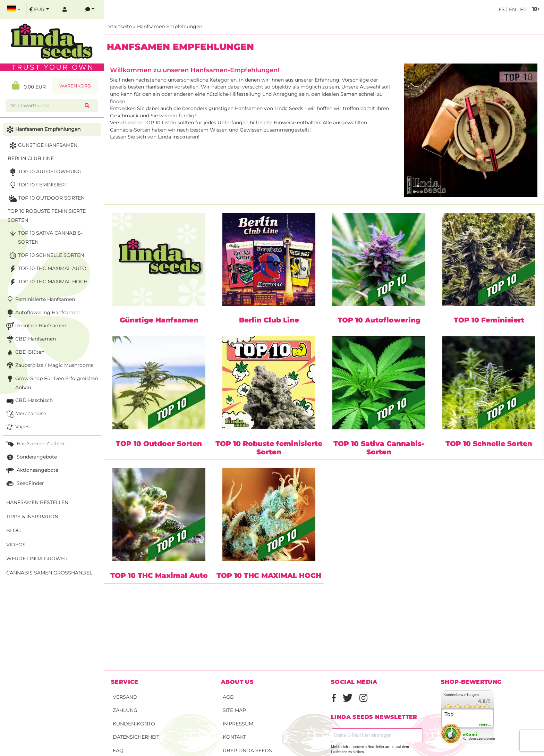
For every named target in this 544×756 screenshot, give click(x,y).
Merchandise (25, 414)
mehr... (485, 725)
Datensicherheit (136, 737)
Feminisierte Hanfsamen (40, 300)
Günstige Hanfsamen (159, 320)
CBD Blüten (25, 352)
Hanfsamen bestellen (37, 502)
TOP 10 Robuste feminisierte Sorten (269, 448)
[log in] (65, 10)
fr (523, 9)
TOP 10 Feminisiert (489, 320)
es (502, 9)
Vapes (17, 427)
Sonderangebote (31, 457)
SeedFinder (24, 484)
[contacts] (90, 10)
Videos (16, 545)
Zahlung (125, 710)
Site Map (234, 710)
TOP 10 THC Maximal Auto (159, 576)
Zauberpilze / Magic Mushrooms (49, 366)
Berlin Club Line (269, 320)
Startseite (120, 26)
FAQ (118, 750)
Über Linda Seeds (247, 750)
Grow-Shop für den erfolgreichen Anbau (52, 382)
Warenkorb (75, 86)
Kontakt (234, 737)
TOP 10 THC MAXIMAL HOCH (269, 576)
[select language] (14, 10)
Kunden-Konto (134, 724)
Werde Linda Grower (37, 558)
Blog (14, 530)
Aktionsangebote (32, 471)
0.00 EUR (29, 86)
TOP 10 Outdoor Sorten (159, 444)
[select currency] (39, 10)
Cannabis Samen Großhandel (49, 573)
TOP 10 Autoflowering (379, 320)
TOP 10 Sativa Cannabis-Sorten (379, 448)
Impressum (238, 724)
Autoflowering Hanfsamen (42, 313)
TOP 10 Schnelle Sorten (489, 444)
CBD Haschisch (29, 401)
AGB (228, 697)
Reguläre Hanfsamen (36, 326)
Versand (125, 697)
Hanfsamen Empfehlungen (170, 26)
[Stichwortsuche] (46, 106)
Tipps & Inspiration (32, 516)
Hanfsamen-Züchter (35, 444)
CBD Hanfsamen (30, 339)
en (512, 9)
